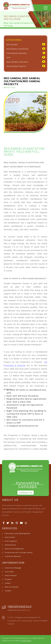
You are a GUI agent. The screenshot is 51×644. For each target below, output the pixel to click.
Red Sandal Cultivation (17, 62)
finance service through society (19, 552)
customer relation (13, 556)
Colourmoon (26, 641)
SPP (8, 58)
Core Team (9, 572)
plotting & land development (18, 533)
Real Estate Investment (18, 49)
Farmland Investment (17, 53)
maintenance (10, 545)
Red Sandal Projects (16, 66)
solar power (10, 537)
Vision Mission (11, 575)
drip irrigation (11, 541)
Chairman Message (13, 568)
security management (14, 549)
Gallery (8, 583)
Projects (8, 579)
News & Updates (12, 587)
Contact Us (26, 493)
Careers (8, 591)
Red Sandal (12, 44)
